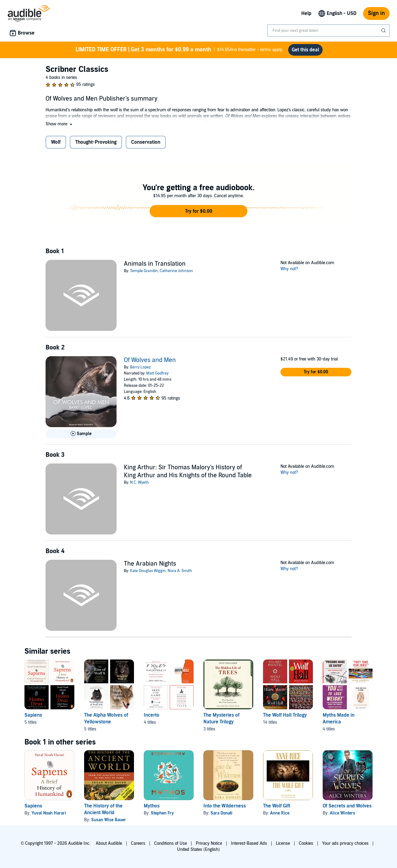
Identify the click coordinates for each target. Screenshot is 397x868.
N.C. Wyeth (139, 482)
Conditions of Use (171, 843)
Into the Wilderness (225, 806)
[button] (59, 124)
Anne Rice (280, 813)
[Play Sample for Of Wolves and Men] (81, 434)
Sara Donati (221, 813)
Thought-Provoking (96, 142)
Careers (138, 843)
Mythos (152, 806)
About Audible (109, 843)
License (283, 843)
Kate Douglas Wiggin (148, 571)
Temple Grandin (144, 271)
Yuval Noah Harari (49, 813)
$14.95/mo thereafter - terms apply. (179, 50)
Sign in (376, 13)
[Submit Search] (384, 31)
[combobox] (328, 31)
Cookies (306, 843)
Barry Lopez (140, 367)
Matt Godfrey (157, 373)
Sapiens (33, 806)
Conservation (146, 142)
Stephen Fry (162, 813)
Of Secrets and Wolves (347, 806)
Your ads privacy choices (345, 843)
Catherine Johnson (176, 271)
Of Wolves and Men (150, 360)
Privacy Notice (209, 843)
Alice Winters (342, 813)
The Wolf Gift (277, 806)
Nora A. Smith (180, 571)
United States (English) (198, 850)
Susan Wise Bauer (109, 820)
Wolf (56, 142)
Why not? (289, 269)
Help (306, 13)
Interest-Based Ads (249, 843)
